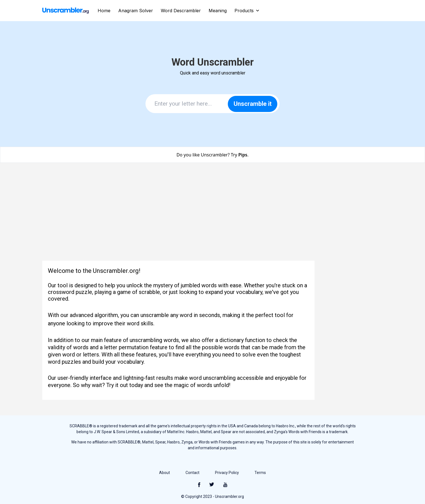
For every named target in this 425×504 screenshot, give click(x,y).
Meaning (218, 11)
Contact (192, 473)
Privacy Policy (227, 473)
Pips (243, 155)
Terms (260, 473)
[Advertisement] (212, 215)
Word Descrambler (181, 11)
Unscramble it (253, 104)
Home (104, 11)
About (165, 473)
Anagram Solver (136, 11)
